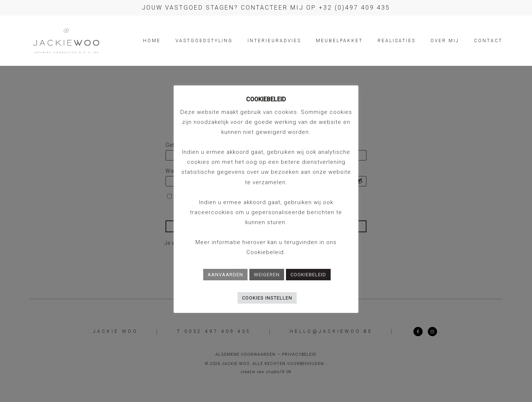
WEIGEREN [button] (267, 275)
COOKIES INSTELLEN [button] (267, 298)
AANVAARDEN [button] (225, 275)
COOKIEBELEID (308, 275)
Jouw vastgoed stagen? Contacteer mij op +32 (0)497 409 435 (266, 8)
